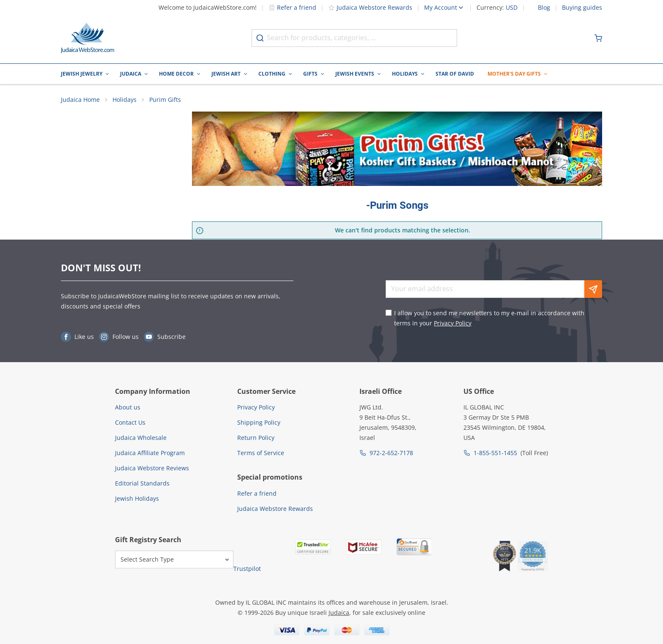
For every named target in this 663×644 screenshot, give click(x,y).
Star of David (455, 74)
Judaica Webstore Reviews (152, 468)
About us (128, 407)
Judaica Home (80, 100)
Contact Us (130, 422)
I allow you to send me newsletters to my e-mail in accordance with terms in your (489, 318)
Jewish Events (355, 74)
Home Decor (176, 74)
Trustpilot (247, 569)
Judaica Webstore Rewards (370, 7)
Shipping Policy (259, 422)
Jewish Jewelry (82, 74)
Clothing (272, 74)
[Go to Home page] (88, 38)
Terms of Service (261, 453)
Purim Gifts (165, 100)
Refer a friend (292, 7)
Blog (544, 8)
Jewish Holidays (137, 498)
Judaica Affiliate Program (150, 453)
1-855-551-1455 (495, 453)
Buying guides (582, 8)
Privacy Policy (453, 323)
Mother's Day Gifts (514, 74)
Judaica (131, 74)
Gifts (310, 74)
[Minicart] (598, 38)
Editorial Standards (142, 483)
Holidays (405, 74)
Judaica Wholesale (141, 438)
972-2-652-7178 (391, 453)
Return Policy (256, 438)
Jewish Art (226, 74)
